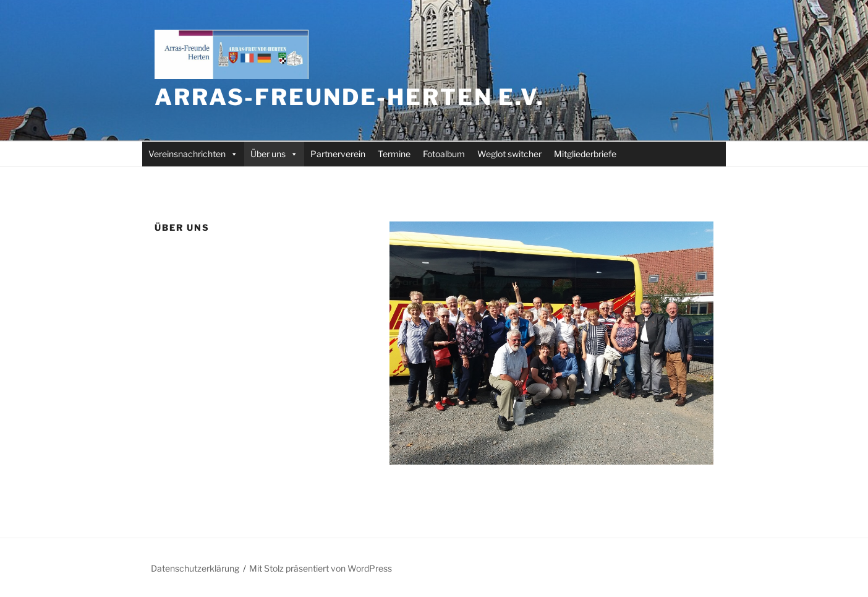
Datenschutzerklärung (195, 568)
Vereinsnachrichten (193, 154)
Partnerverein (338, 154)
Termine (394, 154)
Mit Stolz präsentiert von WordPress (321, 568)
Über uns (274, 154)
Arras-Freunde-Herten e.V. (350, 97)
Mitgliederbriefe (585, 154)
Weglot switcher (509, 154)
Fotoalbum (444, 154)
